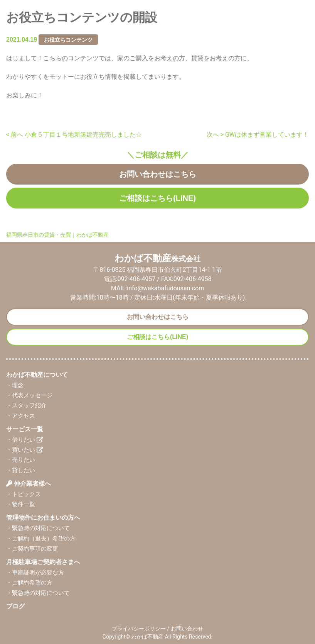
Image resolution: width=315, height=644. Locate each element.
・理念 (15, 385)
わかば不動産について (37, 375)
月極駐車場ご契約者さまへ (43, 562)
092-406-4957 (136, 279)
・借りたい (25, 440)
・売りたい (21, 460)
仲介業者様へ (29, 484)
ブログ (15, 606)
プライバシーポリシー (139, 629)
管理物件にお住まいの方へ (43, 518)
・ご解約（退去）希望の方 (41, 539)
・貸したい (21, 470)
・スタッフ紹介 (26, 405)
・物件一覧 (21, 504)
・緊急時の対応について (38, 528)
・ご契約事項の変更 (32, 549)
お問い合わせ (187, 629)
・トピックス (24, 494)
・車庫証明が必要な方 (35, 573)
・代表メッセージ (29, 395)
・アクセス (21, 416)
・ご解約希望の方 (29, 583)
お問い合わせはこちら (158, 174)
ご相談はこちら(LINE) (157, 198)
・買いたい (25, 450)
